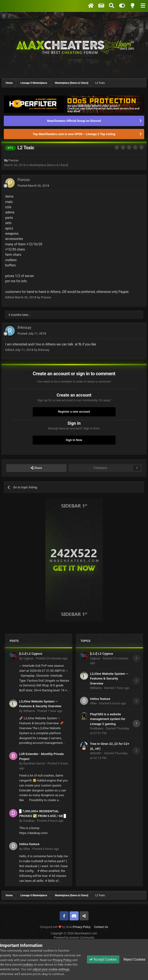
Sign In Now (74, 440)
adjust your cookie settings (51, 969)
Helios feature (29, 844)
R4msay (24, 328)
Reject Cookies (134, 959)
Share (36, 468)
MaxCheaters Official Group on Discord (74, 121)
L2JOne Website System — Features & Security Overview (109, 678)
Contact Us (101, 927)
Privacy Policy (82, 927)
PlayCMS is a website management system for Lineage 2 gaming (108, 719)
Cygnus (28, 658)
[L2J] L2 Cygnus (31, 653)
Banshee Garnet (34, 763)
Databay (29, 821)
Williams (29, 711)
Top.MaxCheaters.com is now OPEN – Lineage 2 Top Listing (74, 134)
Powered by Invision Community (74, 938)
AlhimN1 (96, 753)
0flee (27, 849)
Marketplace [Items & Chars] (49, 165)
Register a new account (74, 412)
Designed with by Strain (57, 927)
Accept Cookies (103, 959)
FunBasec (97, 728)
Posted (33, 186)
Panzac (14, 160)
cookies (28, 965)
